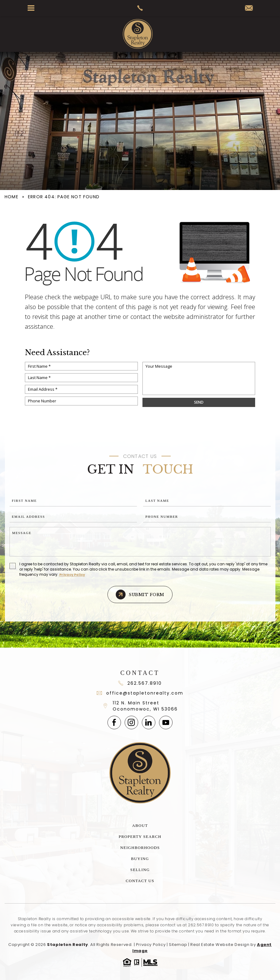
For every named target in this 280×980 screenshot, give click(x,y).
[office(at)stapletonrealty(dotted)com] (249, 8)
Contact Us (140, 881)
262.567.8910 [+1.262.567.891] (140, 683)
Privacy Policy (72, 575)
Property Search (140, 837)
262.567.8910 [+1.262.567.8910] (201, 925)
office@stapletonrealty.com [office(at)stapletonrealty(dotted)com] (140, 693)
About (140, 825)
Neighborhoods (140, 848)
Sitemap (178, 945)
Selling (140, 870)
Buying (140, 859)
